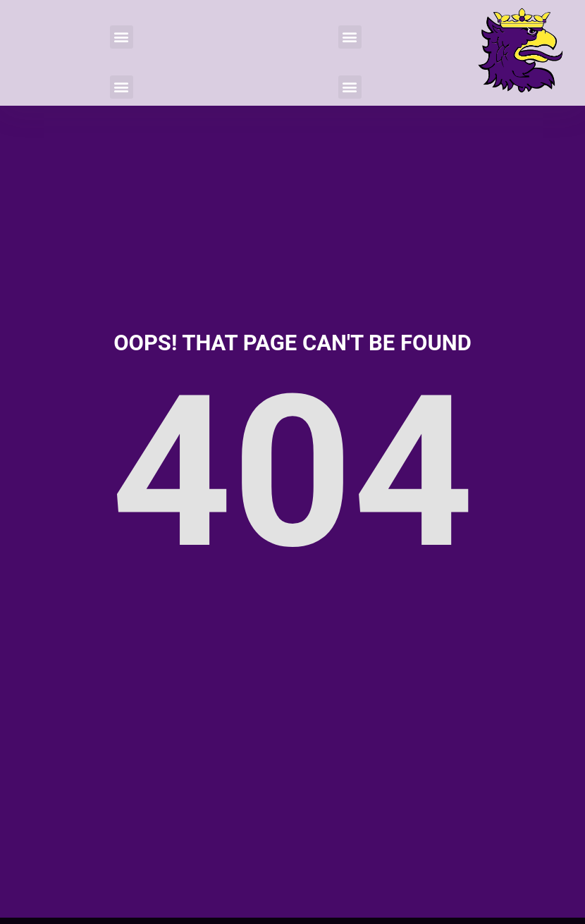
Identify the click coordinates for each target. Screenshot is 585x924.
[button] (122, 37)
